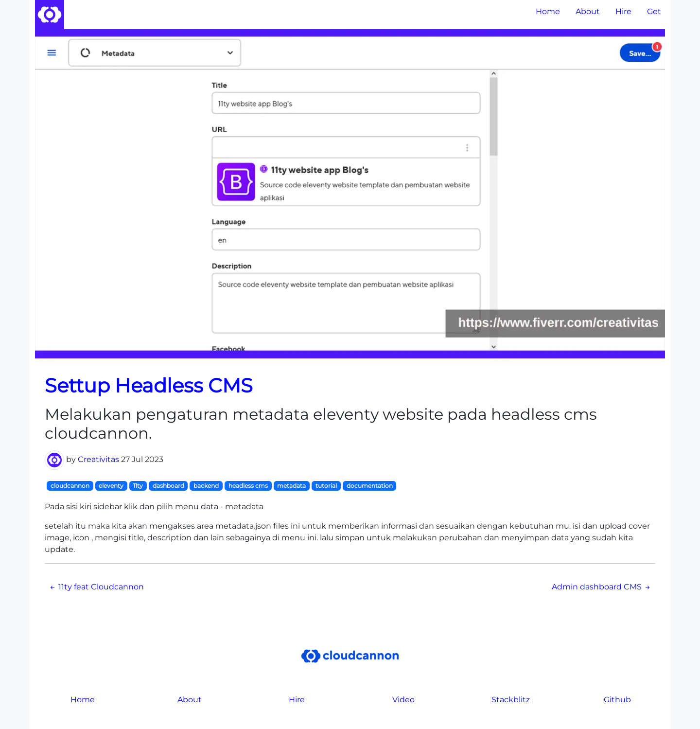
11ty (138, 486)
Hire (623, 11)
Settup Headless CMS (149, 385)
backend (206, 486)
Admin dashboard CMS (602, 587)
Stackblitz (511, 700)
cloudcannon (70, 486)
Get (654, 11)
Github (617, 700)
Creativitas (98, 459)
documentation (370, 486)
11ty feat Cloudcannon (96, 587)
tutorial (326, 486)
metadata (291, 486)
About (588, 11)
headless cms (248, 486)
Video (403, 700)
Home (548, 11)
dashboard (168, 486)
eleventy (111, 486)
